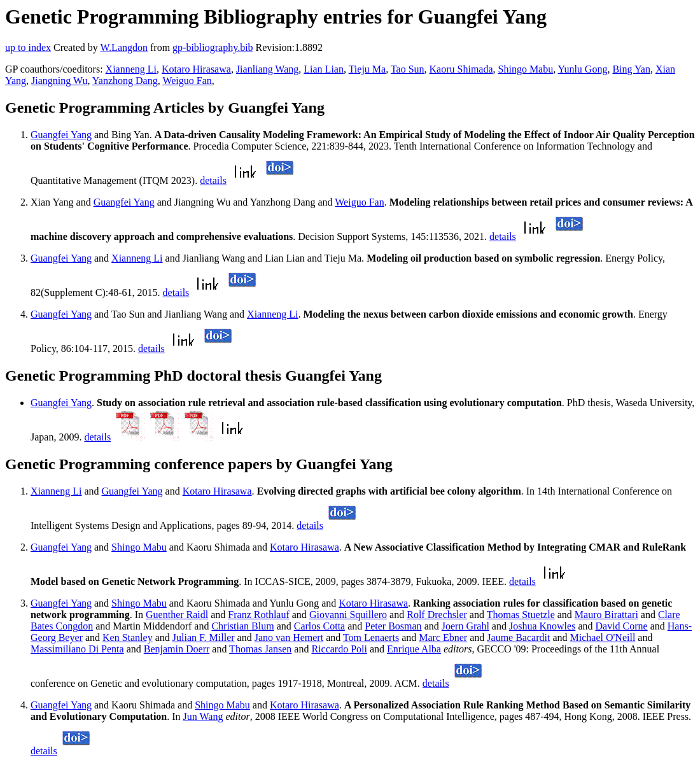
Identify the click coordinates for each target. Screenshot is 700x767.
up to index (28, 47)
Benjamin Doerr (177, 649)
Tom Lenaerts (371, 637)
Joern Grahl (465, 626)
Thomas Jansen (260, 649)
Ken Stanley (128, 637)
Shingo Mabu (526, 69)
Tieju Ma (367, 69)
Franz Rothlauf (258, 615)
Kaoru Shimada (461, 69)
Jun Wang (203, 716)
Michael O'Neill (603, 637)
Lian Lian (324, 69)
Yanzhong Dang (125, 81)
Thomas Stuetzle (521, 615)
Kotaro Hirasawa (196, 69)
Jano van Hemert (289, 637)
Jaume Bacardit (518, 637)
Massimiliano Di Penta (77, 649)
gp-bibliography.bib (213, 47)
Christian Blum (242, 626)
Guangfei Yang (61, 135)
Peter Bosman (393, 626)
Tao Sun (408, 69)
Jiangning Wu (59, 81)
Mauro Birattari (606, 615)
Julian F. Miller (204, 637)
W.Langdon (124, 47)
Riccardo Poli (339, 649)
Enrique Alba (414, 649)
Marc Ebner (443, 637)
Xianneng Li (131, 69)
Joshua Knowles (542, 626)
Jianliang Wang (267, 69)
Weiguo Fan (187, 81)
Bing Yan (631, 69)
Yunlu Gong (583, 69)
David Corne (621, 626)
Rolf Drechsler (437, 615)
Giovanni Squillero (348, 615)
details (213, 180)
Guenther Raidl (177, 615)
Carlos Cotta (319, 626)
